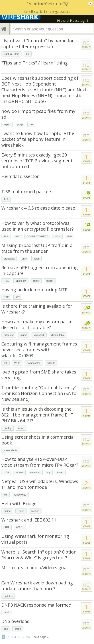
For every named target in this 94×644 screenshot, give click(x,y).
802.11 (20, 527)
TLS (6, 236)
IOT (18, 297)
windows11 (20, 495)
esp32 (7, 125)
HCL (6, 281)
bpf (28, 54)
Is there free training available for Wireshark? (37, 309)
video (60, 472)
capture (35, 511)
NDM (58, 236)
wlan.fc (51, 363)
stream (20, 472)
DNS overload (15, 621)
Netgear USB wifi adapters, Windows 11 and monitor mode (40, 484)
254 (28, 637)
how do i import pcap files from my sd (38, 114)
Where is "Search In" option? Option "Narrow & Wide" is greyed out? (39, 555)
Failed (21, 511)
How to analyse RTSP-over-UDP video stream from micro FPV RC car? (40, 462)
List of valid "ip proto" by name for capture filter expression (38, 44)
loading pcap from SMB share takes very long (39, 375)
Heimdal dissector (20, 176)
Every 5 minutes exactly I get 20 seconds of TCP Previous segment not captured (37, 161)
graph (18, 629)
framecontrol (34, 363)
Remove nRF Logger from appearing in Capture (40, 270)
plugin (24, 335)
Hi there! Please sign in (73, 20)
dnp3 (6, 612)
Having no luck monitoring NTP (34, 290)
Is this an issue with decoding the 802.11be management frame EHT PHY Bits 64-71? (37, 415)
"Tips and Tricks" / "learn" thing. (35, 63)
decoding (35, 472)
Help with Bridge (19, 503)
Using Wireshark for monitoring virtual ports (35, 539)
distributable (58, 335)
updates (8, 596)
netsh (37, 259)
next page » (41, 637)
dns (6, 629)
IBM (69, 236)
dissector (9, 335)
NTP (6, 297)
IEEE (7, 527)
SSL (17, 236)
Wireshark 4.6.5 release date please (38, 208)
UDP (24, 259)
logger (50, 281)
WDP (17, 363)
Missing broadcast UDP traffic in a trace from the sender (37, 248)
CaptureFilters (11, 54)
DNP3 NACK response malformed (36, 605)
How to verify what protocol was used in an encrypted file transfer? (37, 226)
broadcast (9, 259)
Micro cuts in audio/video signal (34, 568)
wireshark (39, 335)
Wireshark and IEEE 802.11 (29, 520)
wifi (6, 363)
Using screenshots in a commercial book (38, 440)
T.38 (6, 199)
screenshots (10, 450)
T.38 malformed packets (27, 192)
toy (49, 472)
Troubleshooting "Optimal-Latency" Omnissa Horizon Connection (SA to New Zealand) (39, 393)
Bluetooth (21, 281)
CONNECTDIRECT (37, 236)
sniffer (36, 281)
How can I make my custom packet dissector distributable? (38, 325)
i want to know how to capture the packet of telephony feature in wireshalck (38, 139)
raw (32, 125)
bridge (7, 511)
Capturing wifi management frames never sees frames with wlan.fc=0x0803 (39, 350)
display (8, 428)
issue (21, 428)
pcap (20, 125)
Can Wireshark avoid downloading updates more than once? (37, 586)
